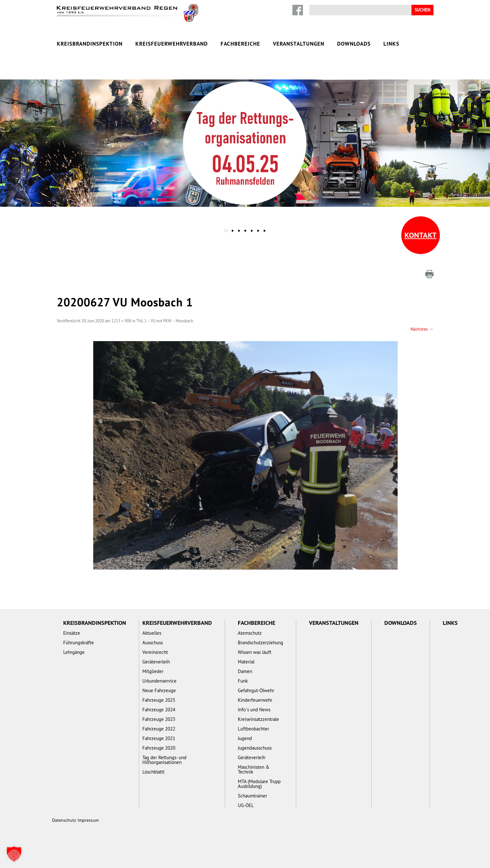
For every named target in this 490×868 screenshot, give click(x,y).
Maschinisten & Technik (254, 769)
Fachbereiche (240, 44)
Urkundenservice (159, 681)
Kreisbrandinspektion (90, 44)
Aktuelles (152, 633)
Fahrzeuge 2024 (159, 710)
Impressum (88, 820)
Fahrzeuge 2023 (159, 719)
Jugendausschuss (255, 748)
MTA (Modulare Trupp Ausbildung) (259, 784)
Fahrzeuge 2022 (159, 729)
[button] (14, 854)
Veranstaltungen (299, 44)
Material (246, 662)
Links (391, 44)
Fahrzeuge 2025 (159, 700)
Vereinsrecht (155, 652)
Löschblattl (153, 772)
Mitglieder (153, 671)
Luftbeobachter (253, 729)
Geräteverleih (156, 662)
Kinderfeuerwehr (255, 700)
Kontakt (421, 235)
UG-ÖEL (246, 805)
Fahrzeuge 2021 (159, 738)
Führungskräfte (79, 643)
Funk (243, 681)
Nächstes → (422, 329)
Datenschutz (64, 820)
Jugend (245, 738)
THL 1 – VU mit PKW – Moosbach (165, 321)
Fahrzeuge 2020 (159, 748)
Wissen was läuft (255, 652)
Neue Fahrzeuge (159, 690)
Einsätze (72, 633)
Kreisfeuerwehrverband (172, 44)
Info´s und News (254, 710)
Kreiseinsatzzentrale (258, 719)
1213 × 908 (121, 321)
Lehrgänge (74, 652)
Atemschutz (250, 633)
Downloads (354, 44)
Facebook (298, 10)
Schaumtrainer (253, 796)
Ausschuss (153, 643)
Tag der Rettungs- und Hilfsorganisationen (164, 760)
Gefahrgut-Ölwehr (256, 690)
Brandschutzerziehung (260, 643)
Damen (245, 671)
